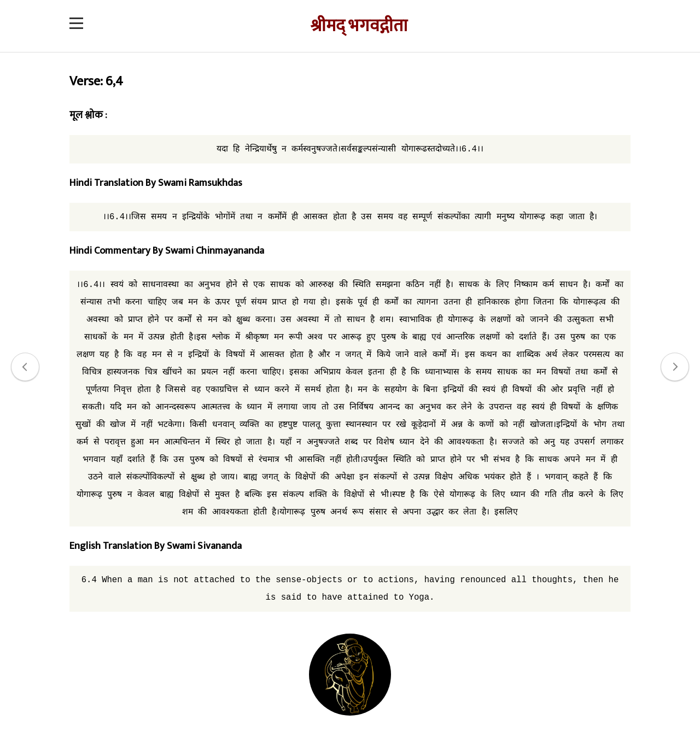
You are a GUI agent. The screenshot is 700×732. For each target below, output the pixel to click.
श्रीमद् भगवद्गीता (359, 26)
